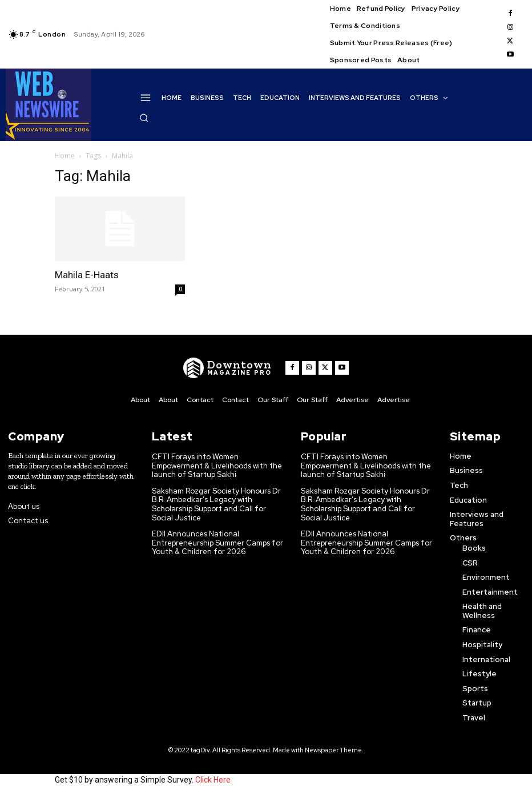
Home (65, 156)
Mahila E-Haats (87, 275)
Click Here (213, 780)
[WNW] (227, 368)
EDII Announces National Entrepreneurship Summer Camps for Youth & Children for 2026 (217, 543)
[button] (144, 118)
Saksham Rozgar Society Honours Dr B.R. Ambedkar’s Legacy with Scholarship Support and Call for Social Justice (216, 504)
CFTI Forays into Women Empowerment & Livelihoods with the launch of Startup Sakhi (217, 466)
